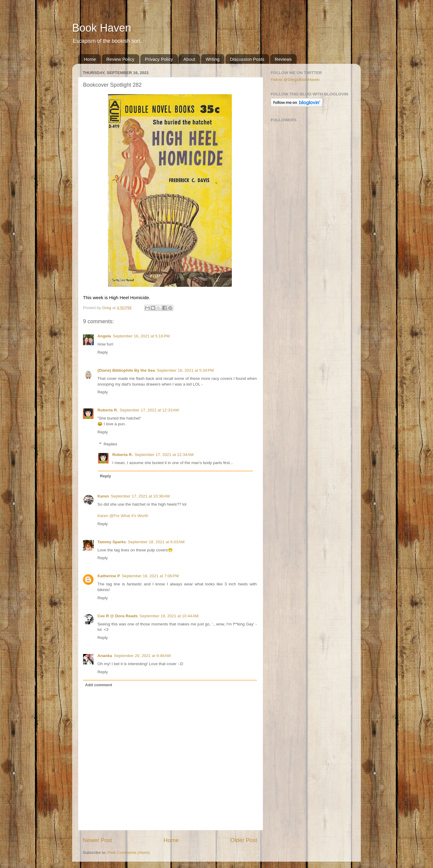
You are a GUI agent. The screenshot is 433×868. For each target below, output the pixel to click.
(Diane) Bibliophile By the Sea (126, 370)
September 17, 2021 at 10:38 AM (140, 496)
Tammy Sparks (112, 542)
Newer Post (97, 840)
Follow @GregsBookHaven (295, 80)
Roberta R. (108, 410)
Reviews (283, 59)
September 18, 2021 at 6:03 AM (156, 542)
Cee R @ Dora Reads (118, 616)
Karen (103, 496)
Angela (104, 336)
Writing (213, 59)
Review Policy (120, 59)
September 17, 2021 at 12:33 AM (149, 410)
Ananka (105, 656)
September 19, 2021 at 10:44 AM (169, 616)
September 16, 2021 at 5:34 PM (185, 370)
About (189, 59)
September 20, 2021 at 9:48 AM (142, 656)
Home (90, 59)
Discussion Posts (247, 59)
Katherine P (109, 576)
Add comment (99, 685)
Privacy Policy (159, 59)
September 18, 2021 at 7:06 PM (150, 576)
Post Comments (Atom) (129, 852)
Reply (103, 352)
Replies (111, 444)
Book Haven (102, 28)
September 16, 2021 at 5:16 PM (141, 336)
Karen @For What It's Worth (123, 516)
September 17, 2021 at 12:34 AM (164, 455)
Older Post (244, 840)
